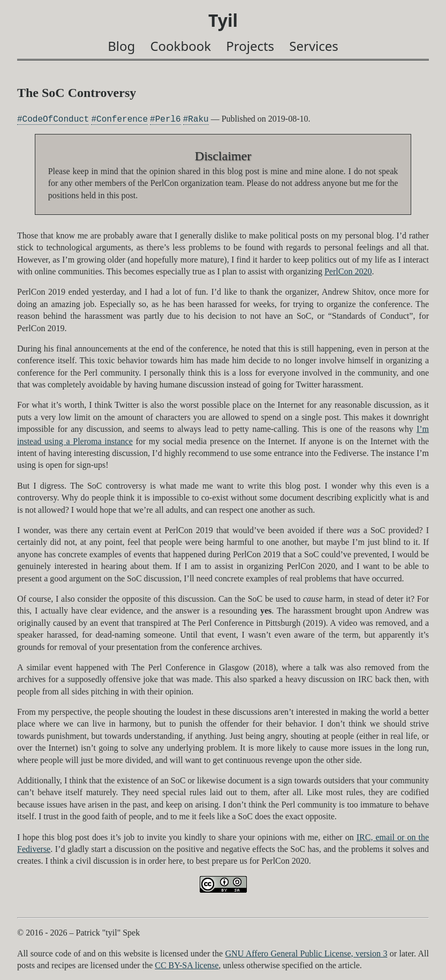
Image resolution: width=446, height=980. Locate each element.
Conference (122, 119)
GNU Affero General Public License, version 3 (307, 953)
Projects (250, 46)
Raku (198, 119)
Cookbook (180, 46)
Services (314, 46)
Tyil (223, 20)
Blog (121, 46)
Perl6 (168, 119)
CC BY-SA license (187, 965)
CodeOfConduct (56, 119)
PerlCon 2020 (348, 271)
